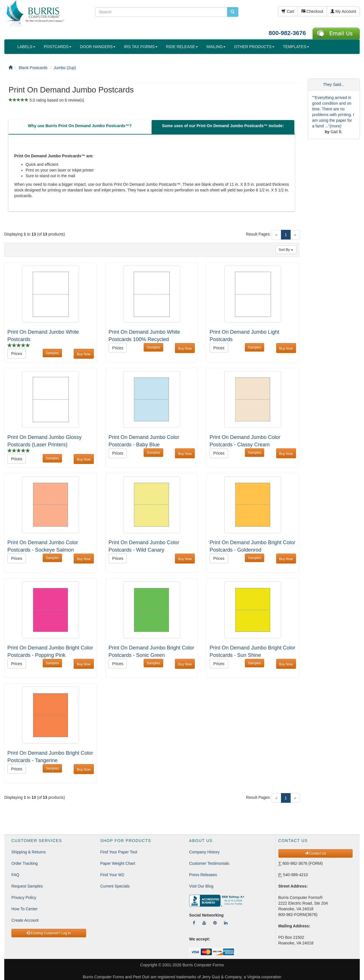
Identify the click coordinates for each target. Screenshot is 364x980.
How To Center (24, 909)
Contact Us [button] (316, 853)
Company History (204, 852)
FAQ (15, 875)
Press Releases (203, 875)
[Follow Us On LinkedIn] (226, 923)
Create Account (25, 920)
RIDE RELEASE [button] (182, 47)
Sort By (286, 250)
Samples (52, 353)
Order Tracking (25, 863)
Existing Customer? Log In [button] (49, 933)
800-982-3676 (287, 33)
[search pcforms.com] (233, 12)
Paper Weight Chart (118, 863)
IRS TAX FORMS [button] (141, 47)
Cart (288, 11)
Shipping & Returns (29, 852)
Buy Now (84, 354)
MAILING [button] (216, 47)
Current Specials (115, 886)
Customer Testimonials (209, 863)
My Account (343, 11)
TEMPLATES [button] (296, 47)
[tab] (80, 127)
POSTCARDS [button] (58, 47)
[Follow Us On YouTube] (204, 923)
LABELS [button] (26, 47)
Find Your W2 (112, 875)
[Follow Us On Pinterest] (215, 923)
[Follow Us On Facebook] (194, 923)
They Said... (334, 84)
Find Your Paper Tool (119, 852)
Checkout (312, 11)
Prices (17, 354)
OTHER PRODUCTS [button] (254, 47)
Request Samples (27, 886)
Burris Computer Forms (203, 965)
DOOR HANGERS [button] (98, 47)
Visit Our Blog (201, 886)
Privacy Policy (24, 898)
